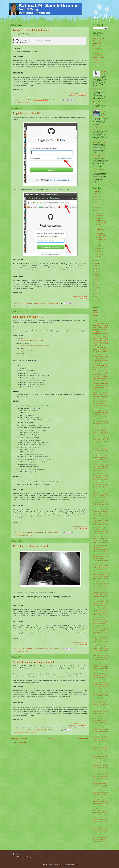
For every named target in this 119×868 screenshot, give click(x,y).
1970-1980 (103, 400)
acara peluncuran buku (102, 636)
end (94, 679)
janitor (104, 384)
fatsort (104, 681)
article (107, 638)
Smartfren (106, 598)
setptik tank (103, 798)
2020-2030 (98, 407)
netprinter (102, 755)
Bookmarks (99, 436)
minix (104, 751)
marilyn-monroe (101, 747)
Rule (107, 584)
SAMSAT (95, 585)
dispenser (95, 674)
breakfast (95, 650)
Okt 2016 (99, 218)
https (97, 708)
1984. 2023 (103, 402)
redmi (94, 396)
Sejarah (97, 355)
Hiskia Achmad (104, 483)
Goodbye (106, 475)
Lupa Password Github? (26, 113)
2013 (96, 266)
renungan (106, 785)
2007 (96, 282)
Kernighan (95, 515)
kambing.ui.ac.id (104, 358)
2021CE (104, 407)
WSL (94, 630)
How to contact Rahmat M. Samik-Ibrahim (100, 156)
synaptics (106, 812)
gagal (98, 686)
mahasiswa (102, 744)
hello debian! (99, 702)
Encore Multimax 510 (102, 461)
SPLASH (95, 589)
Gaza (97, 472)
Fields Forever (97, 467)
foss (105, 684)
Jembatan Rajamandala (98, 506)
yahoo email (103, 845)
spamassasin (101, 807)
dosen (103, 382)
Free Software (103, 470)
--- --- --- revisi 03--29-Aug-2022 (78, 95)
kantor (94, 720)
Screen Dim (96, 593)
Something (95, 600)
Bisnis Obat (100, 434)
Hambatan (106, 479)
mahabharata (96, 744)
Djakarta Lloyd (105, 452)
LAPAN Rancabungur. (98, 519)
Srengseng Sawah (104, 602)
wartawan (99, 838)
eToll (97, 675)
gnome (106, 357)
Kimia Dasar (101, 515)
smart (107, 802)
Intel (107, 495)
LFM (107, 519)
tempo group (100, 362)
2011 (96, 271)
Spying (97, 602)
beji (94, 643)
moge (107, 751)
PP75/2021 (95, 560)
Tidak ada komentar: (55, 100)
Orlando (95, 555)
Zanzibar (95, 636)
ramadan (106, 394)
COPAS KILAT (97, 48)
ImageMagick (96, 493)
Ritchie (106, 582)
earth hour (101, 675)
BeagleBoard (96, 89)
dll (98, 674)
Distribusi (99, 452)
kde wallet (101, 720)
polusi (94, 773)
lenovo (102, 737)
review (103, 787)
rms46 (100, 344)
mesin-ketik (95, 751)
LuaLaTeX (105, 373)
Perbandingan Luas (103, 567)
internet (101, 335)
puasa (94, 778)
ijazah (100, 710)
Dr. (94, 454)
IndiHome (102, 495)
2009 (96, 277)
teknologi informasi (100, 330)
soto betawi (95, 807)
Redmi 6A (101, 578)
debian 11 (95, 382)
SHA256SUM (105, 587)
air (107, 636)
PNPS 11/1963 (105, 558)
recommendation (96, 784)
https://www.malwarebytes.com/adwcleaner (32, 341)
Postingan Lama (83, 739)
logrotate (95, 740)
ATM (107, 411)
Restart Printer (96, 582)
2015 (96, 260)
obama (106, 360)
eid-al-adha (106, 675)
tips (25, 103)
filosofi (99, 683)
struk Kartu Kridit (104, 810)
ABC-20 (103, 411)
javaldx (106, 715)
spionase (106, 807)
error (101, 679)
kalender (106, 717)
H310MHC (106, 477)
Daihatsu (19, 651)
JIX (107, 497)
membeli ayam (100, 749)
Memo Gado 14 (97, 51)
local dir (104, 738)
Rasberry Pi (101, 375)
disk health (99, 672)
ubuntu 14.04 (105, 828)
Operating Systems (98, 340)
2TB (107, 407)
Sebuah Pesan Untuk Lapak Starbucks (34, 662)
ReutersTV (102, 582)
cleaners (19, 535)
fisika (105, 683)
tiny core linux (100, 820)
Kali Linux (102, 508)
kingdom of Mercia (102, 726)
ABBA (98, 411)
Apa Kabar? (96, 60)
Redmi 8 (106, 375)
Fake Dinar (95, 465)
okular (99, 758)
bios (94, 647)
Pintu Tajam (99, 569)
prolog (98, 776)
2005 (96, 288)
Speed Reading (102, 600)
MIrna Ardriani (101, 531)
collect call (95, 659)
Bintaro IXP (96, 432)
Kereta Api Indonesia (103, 513)
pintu (104, 767)
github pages (102, 692)
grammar (95, 697)
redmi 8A (95, 785)
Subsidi (102, 603)
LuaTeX (98, 529)
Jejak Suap (105, 504)
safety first (95, 791)
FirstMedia (95, 468)
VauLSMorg (96, 63)
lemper (98, 737)
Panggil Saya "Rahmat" (99, 46)
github (19, 306)
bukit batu (106, 650)
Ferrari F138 (105, 465)
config (99, 659)
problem (25, 651)
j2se (97, 715)
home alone (105, 704)
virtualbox (100, 339)
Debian (106, 353)
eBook (94, 675)
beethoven (106, 641)
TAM (94, 611)
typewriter (95, 827)
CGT (107, 440)
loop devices (101, 740)
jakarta (100, 384)
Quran (104, 575)
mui (98, 755)
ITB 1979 (103, 490)
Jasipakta (99, 504)
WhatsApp (105, 376)
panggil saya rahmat (97, 762)
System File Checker (103, 609)
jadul (107, 349)
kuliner (19, 732)
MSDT (106, 531)
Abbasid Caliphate (104, 412)
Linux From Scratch (100, 528)
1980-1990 (98, 402)
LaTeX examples (97, 521)
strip (94, 810)
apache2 (103, 638)
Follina (104, 468)
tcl (96, 814)
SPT (98, 589)
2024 (96, 191)
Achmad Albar (105, 414)
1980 (94, 402)
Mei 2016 (99, 251)
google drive (103, 695)
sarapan (104, 792)
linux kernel (102, 389)
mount (97, 753)
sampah (106, 791)
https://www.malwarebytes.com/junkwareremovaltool (34, 346)
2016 (96, 213)
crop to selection (97, 661)
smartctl (95, 803)
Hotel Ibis (95, 485)
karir (97, 720)
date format (100, 665)
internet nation (101, 713)
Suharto (106, 603)
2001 (96, 296)
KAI (98, 508)
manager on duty (104, 746)
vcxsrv (103, 836)
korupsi (95, 729)
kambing (102, 719)
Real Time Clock (104, 576)
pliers (102, 769)
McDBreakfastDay (97, 535)
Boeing (94, 436)
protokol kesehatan (104, 776)
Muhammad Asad (98, 544)
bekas (96, 643)
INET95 (100, 488)
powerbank (106, 773)
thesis (98, 818)
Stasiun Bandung (97, 603)
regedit (102, 785)
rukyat (107, 789)
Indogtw (102, 367)
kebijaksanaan (97, 331)
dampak (102, 663)
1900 (97, 400)
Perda (94, 569)
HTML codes (96, 479)
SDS (99, 587)
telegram (99, 814)
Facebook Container (103, 463)
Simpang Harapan (97, 596)
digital (94, 672)
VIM (94, 627)
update (94, 832)
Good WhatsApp (99, 475)
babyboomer (96, 639)
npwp (100, 756)
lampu (97, 733)
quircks (100, 780)
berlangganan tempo (98, 357)
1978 (107, 400)
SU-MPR (101, 589)
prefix (107, 774)
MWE (94, 533)
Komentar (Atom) (22, 743)
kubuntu (106, 385)
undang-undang (105, 830)
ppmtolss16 (98, 774)
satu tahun (104, 794)
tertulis (104, 814)
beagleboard (96, 380)
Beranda (52, 739)
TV (94, 612)
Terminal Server (104, 616)
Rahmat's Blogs (97, 41)
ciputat (97, 657)
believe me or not (101, 643)
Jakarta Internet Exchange (99, 501)
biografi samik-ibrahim (103, 645)
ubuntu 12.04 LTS (97, 828)
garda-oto (98, 688)
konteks (104, 728)
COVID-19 (105, 337)
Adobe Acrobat (97, 416)
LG (102, 369)
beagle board (100, 641)
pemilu (95, 339)
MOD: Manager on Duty (99, 142)
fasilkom (100, 681)
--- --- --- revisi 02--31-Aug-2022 (78, 725)
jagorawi (101, 715)
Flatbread (100, 468)
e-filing (103, 674)
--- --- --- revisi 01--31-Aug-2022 (78, 644)
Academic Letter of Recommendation (98, 54)
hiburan (95, 704)
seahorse (96, 796)
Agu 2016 (99, 246)
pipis (107, 767)
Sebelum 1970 (102, 593)
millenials (100, 751)
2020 (96, 202)
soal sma (106, 803)
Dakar (103, 450)
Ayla (107, 420)
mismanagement (97, 333)
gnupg (94, 384)
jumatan (102, 717)
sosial (94, 353)
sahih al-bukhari (101, 791)
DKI (94, 450)
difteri (107, 670)
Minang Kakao (96, 542)
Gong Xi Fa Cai (101, 474)
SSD (94, 376)
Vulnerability (96, 629)
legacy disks (103, 735)
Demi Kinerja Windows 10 (28, 317)
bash (98, 378)
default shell (102, 666)
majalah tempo (97, 351)
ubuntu (28, 103)
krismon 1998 (99, 729)
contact (106, 380)
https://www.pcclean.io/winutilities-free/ (31, 356)
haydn (102, 701)
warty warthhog (104, 838)
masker (106, 747)
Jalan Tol (104, 503)
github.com (106, 693)
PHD (100, 558)
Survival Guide (101, 605)
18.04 (94, 400)
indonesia (96, 326)
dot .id (100, 674)
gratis (99, 697)
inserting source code (98, 711)
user (102, 832)
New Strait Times (99, 551)
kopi (107, 728)
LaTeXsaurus (105, 521)
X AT (102, 634)
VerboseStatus (105, 627)
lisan (101, 738)
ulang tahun (98, 830)
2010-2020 (98, 405)
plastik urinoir (98, 769)
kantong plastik (99, 385)
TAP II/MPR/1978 (99, 611)
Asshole (95, 364)
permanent (95, 767)
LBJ (104, 519)
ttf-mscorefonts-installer (103, 825)
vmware (95, 838)
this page (29, 857)
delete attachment (101, 668)
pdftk (98, 764)
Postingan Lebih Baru (19, 739)
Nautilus (102, 549)
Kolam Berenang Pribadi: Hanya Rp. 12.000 (103, 113)
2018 (96, 208)
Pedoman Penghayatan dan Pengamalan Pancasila (100, 564)
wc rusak (34, 732)
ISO (105, 488)
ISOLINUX (98, 490)
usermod (106, 832)
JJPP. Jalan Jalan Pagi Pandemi (100, 499)
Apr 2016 (99, 254)
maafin (102, 742)
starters (103, 809)
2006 (96, 285)
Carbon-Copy (99, 445)
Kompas (105, 326)
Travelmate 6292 (100, 620)
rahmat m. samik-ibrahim (100, 782)
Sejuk (107, 593)
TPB (107, 611)
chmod (106, 656)
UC (105, 620)
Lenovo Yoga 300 (100, 526)
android (95, 378)
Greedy (100, 477)
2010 (96, 274)
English (95, 463)
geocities (101, 690)
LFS (99, 369)
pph (94, 774)
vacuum (106, 834)
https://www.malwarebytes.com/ (28, 351)
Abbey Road (96, 414)
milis (107, 389)
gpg (107, 695)
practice (103, 774)
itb (103, 349)
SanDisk (98, 591)
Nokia (94, 553)
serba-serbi (106, 796)
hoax (101, 704)
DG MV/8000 (105, 448)
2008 (96, 280)
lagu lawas (98, 731)
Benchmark (99, 430)
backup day (102, 639)
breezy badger (100, 650)
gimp (98, 692)
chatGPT (99, 656)
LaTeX (106, 369)
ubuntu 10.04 (105, 827)
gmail (107, 382)
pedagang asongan (104, 764)
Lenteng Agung (97, 373)
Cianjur (99, 447)
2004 (96, 291)
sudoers (95, 812)
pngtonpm (106, 769)
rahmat (95, 362)
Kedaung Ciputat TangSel (98, 511)
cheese (103, 656)
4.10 (94, 409)
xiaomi (98, 845)
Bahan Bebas (101, 425)
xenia (29, 651)
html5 (94, 708)
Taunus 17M (99, 614)
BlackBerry (96, 346)
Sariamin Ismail (104, 591)
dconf (19, 103)
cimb (94, 657)
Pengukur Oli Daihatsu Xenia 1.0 (32, 546)
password (24, 306)
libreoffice (102, 360)
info (97, 384)
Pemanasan (100, 566)
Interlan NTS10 (97, 497)
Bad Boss (95, 425)
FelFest (100, 465)
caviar (94, 654)
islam (98, 358)
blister (102, 647)
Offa (100, 553)
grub (94, 358)
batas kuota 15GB (104, 378)
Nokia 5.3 (95, 375)
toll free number (99, 823)
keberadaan (106, 720)
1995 (96, 302)
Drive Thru (97, 454)
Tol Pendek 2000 (101, 618)
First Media (105, 467)
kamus (106, 719)
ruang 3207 (99, 396)
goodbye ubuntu (96, 695)
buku (94, 652)
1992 (97, 404)
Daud (96, 452)
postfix (101, 773)
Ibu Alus (105, 492)
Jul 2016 (99, 248)
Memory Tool (100, 537)
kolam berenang (98, 728)
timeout (95, 820)
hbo (105, 701)
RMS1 (99, 576)
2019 (96, 205)
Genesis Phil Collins (103, 472)
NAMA (100, 546)
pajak (103, 760)
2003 (96, 294)
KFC (94, 348)
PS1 (94, 562)
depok (100, 382)
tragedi (94, 825)
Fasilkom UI (104, 346)
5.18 (98, 409)
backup (106, 355)
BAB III (95, 423)
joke (107, 384)
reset (94, 787)
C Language (100, 438)
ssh (94, 809)
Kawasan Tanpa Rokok (102, 510)
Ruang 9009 (102, 584)
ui (103, 344)
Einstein (104, 457)
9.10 (101, 409)
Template (95, 315)
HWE (101, 479)
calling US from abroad (103, 652)
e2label (106, 674)
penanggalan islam (97, 765)
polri (107, 771)
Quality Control (99, 575)
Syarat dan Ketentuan (99, 38)
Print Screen (99, 573)
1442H (106, 398)
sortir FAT (106, 805)
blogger (101, 648)
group (102, 697)
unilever (106, 362)
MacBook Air (100, 533)
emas (97, 677)
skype (97, 802)
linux (102, 324)
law (97, 735)
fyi (95, 686)
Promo (94, 575)
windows (99, 353)
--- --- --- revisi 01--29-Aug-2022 (78, 299)
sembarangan (100, 796)
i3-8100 (105, 708)
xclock (94, 845)
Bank (103, 427)
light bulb (95, 389)
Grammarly (95, 477)
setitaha (99, 798)
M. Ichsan (103, 529)
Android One (101, 418)
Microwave (106, 540)
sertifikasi (95, 798)
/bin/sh (106, 396)
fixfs (107, 683)
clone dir (106, 657)
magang (106, 742)
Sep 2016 (99, 243)
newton (106, 755)
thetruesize (103, 818)
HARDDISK (100, 366)
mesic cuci (106, 749)
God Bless (95, 474)
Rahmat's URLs (97, 43)
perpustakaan (100, 767)
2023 (96, 194)
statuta (106, 809)
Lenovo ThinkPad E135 (100, 371)
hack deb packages (97, 699)
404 (96, 409)
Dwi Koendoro (103, 456)
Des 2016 (99, 216)
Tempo (106, 340)
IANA (98, 486)
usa (98, 832)
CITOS (94, 441)
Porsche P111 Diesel (101, 571)
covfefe (106, 659)
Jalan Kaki (100, 503)
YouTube (106, 634)
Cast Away (105, 445)
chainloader (105, 654)
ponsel (101, 394)
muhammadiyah (97, 391)
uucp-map (101, 834)
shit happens (99, 800)
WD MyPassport (104, 629)
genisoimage (97, 690)
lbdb (99, 735)
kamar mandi (96, 719)
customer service (96, 663)
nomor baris (95, 756)
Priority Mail (105, 573)
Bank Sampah (100, 429)
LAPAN (106, 517)
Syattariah (95, 609)
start (100, 809)
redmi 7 (106, 784)
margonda (95, 747)
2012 (96, 269)
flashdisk (95, 684)
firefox (102, 683)
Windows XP (99, 632)
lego (107, 387)
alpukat (94, 638)
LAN (102, 517)
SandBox (95, 313)
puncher (97, 778)
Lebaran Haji (101, 524)
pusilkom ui (102, 778)
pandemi (106, 760)
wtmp (107, 843)
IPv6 (103, 488)
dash (105, 663)
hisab (98, 704)
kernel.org (100, 724)
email (94, 677)
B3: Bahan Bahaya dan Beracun (100, 422)
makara (106, 744)
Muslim (106, 544)
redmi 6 (102, 784)
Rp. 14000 (95, 584)
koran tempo (96, 360)
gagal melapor (102, 686)
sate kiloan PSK (98, 794)
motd (94, 753)
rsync (103, 789)
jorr (94, 385)
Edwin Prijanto (99, 457)
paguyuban (99, 760)
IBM (100, 486)
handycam (103, 699)
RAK (107, 575)
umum (100, 337)
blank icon (98, 647)
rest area (24, 732)
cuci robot (105, 661)
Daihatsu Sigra (98, 450)
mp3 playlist (101, 753)
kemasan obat (101, 722)
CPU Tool (103, 441)
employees (106, 677)
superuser (102, 812)
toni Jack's (106, 823)
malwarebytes (26, 535)
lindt (98, 738)
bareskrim (95, 641)
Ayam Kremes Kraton (100, 420)
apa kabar (99, 638)
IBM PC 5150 (105, 486)
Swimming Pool (104, 607)
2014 (96, 263)
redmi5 (99, 785)
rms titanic (99, 789)
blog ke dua (96, 648)
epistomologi (98, 679)
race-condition (105, 780)
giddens (95, 692)
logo (107, 738)
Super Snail (95, 605)
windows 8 (101, 841)
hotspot (106, 706)
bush (96, 652)
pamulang (105, 351)
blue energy (105, 648)
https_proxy (100, 708)
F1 (98, 463)
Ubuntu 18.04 (96, 623)
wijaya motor (96, 841)
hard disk (98, 701)
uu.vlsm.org (95, 834)
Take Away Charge (104, 72)
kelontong (95, 722)
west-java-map (102, 839)
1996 (96, 299)
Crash (100, 448)
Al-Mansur (106, 416)
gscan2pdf (106, 697)
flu (98, 684)
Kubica (98, 517)
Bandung (99, 427)
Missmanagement (104, 542)
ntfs (102, 756)
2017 (96, 211)
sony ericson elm (97, 805)
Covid (97, 448)
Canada (100, 443)
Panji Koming (99, 562)
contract (103, 659)
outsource (95, 394)
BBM (99, 423)
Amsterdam (95, 418)
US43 (98, 621)
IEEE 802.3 (95, 488)
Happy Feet (96, 481)
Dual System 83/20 (104, 454)
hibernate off (105, 702)
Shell (94, 594)
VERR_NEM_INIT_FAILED (102, 625)
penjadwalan (105, 765)
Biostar (94, 434)
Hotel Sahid (101, 485)
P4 (99, 555)
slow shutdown (102, 802)
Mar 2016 (99, 257)
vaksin (94, 836)
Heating (98, 483)
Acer (100, 414)
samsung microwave (97, 792)
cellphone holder (99, 654)
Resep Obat (105, 580)
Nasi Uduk (100, 348)
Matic (107, 533)
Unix (105, 623)
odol (104, 756)
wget (107, 839)
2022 (96, 197)
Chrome (95, 447)
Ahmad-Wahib (103, 328)
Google (95, 366)
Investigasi (103, 497)
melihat (95, 749)
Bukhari (95, 438)
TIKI (105, 611)
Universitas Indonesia (99, 342)
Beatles (101, 364)
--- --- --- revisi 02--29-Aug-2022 (78, 528)
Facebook (105, 339)
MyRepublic (96, 546)
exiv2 (97, 681)
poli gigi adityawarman (98, 771)
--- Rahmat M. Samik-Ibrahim (79, 93)
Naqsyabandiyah (96, 549)
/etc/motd (95, 398)
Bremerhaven (105, 436)
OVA (98, 553)
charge (94, 656)
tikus (107, 818)
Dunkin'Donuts (96, 456)
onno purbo (105, 758)
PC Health (105, 555)
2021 (96, 199)
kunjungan (103, 387)
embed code (101, 677)
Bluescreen (106, 434)
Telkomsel (102, 355)
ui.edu (94, 830)
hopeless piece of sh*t (98, 706)
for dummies (101, 684)
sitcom (94, 802)
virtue (107, 836)
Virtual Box (99, 376)
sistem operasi (105, 800)
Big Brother (105, 430)
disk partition (105, 672)
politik (104, 771)
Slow (102, 598)
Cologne (102, 447)
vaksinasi (99, 836)
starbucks (29, 732)
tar (94, 814)
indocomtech (105, 710)
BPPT (107, 423)
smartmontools (100, 803)
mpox (105, 753)
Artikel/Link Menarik (99, 58)
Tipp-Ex (95, 618)
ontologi (95, 760)
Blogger (76, 864)
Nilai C (106, 551)
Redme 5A (95, 578)
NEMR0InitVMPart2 (97, 548)
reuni (100, 787)
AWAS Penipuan (96, 412)
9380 (103, 409)
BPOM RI (102, 423)
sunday (98, 812)
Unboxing (102, 623)
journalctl (98, 717)
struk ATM (97, 810)
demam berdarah (101, 670)
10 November (101, 398)
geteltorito (106, 690)
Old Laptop (105, 553)
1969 (99, 400)
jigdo (94, 717)
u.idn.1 (100, 827)
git (107, 342)
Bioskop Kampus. (104, 432)
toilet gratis (99, 821)
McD (94, 355)
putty (97, 780)
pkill (22, 103)
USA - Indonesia (104, 621)
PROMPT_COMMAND (103, 560)
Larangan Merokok (97, 522)
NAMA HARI (105, 546)
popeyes (98, 773)
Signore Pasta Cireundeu (102, 594)
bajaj (107, 639)
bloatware (106, 647)
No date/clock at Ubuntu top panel (32, 30)
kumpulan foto (96, 387)
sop (102, 805)
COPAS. (98, 441)
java (104, 715)
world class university (100, 843)
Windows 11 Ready (100, 630)
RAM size (95, 576)
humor (95, 328)
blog (102, 380)
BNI (98, 364)
